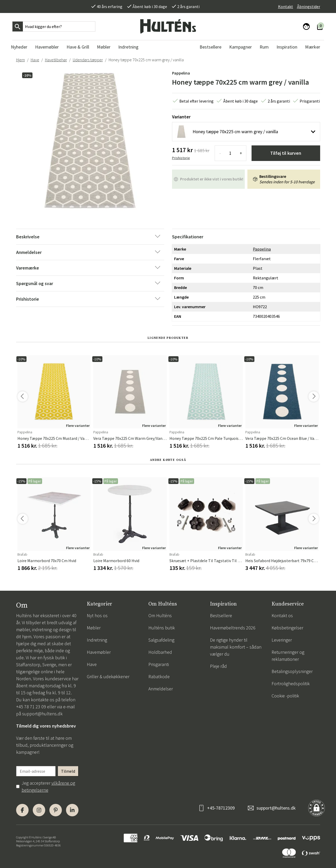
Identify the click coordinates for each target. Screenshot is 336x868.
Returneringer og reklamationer (288, 656)
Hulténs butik (162, 628)
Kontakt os (282, 615)
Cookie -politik (285, 696)
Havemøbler (99, 652)
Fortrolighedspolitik (291, 684)
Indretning (97, 640)
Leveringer (282, 640)
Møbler (94, 628)
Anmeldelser (161, 689)
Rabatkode (159, 677)
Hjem (21, 60)
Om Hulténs (160, 615)
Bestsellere (221, 615)
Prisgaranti (159, 664)
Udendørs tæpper (88, 60)
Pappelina (181, 73)
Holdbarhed (160, 652)
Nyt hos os (97, 615)
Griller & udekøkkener (108, 677)
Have (35, 60)
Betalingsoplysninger (292, 671)
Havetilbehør (56, 60)
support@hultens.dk (42, 714)
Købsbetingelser (287, 628)
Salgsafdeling (161, 640)
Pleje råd (218, 666)
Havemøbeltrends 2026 (233, 628)
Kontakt (286, 6)
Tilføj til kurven (286, 153)
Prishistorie (181, 158)
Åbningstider (309, 6)
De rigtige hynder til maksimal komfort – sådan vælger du (236, 647)
